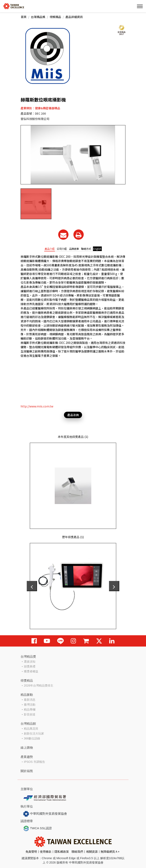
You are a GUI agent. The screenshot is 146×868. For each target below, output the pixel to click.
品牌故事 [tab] (74, 249)
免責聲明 (31, 852)
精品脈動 (27, 695)
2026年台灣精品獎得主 (39, 686)
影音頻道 (30, 714)
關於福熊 (27, 771)
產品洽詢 (73, 415)
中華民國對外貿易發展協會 (45, 814)
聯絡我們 (77, 852)
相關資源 (92, 852)
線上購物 (27, 748)
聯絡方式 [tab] (86, 249)
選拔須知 (30, 662)
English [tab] (97, 249)
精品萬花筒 (31, 729)
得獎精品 (55, 17)
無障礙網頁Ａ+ (110, 852)
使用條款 (46, 852)
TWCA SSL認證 (37, 828)
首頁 (24, 17)
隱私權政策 (62, 852)
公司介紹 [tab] (62, 249)
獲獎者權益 (31, 671)
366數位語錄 (32, 738)
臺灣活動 (30, 705)
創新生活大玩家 (34, 733)
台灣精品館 (28, 724)
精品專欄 (30, 709)
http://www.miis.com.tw (37, 406)
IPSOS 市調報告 (34, 762)
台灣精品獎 (38, 17)
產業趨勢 (27, 757)
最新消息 (30, 700)
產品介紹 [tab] (50, 249)
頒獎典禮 (30, 666)
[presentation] (32, 586)
